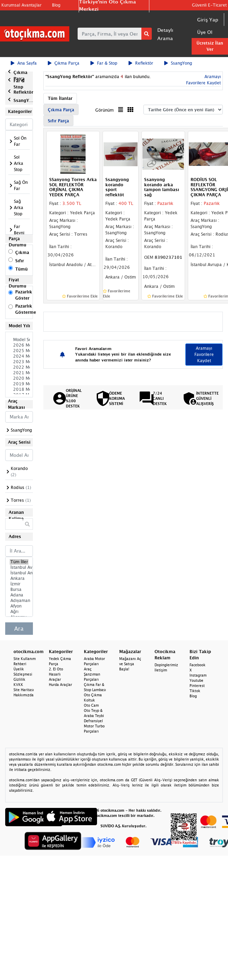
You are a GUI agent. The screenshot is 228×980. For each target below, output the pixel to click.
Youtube (196, 680)
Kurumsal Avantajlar (21, 5)
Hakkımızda (24, 695)
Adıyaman (19, 601)
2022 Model (19, 367)
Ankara (19, 578)
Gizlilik (19, 679)
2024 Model (19, 356)
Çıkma (22, 252)
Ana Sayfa (24, 63)
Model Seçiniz (19, 340)
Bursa (19, 590)
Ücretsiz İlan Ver (210, 46)
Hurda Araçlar (60, 685)
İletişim (161, 670)
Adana (19, 595)
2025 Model (19, 351)
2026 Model (19, 345)
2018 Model (19, 389)
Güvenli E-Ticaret (209, 5)
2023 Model (19, 362)
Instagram (198, 675)
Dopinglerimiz (166, 665)
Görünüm (104, 110)
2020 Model (19, 378)
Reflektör (141, 63)
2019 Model (19, 384)
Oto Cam (91, 705)
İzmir (19, 584)
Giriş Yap (208, 20)
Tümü (21, 269)
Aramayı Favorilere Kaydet (204, 354)
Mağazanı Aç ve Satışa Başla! (130, 664)
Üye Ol (205, 32)
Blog (56, 5)
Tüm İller (19, 562)
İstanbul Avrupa (19, 567)
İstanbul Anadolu (19, 573)
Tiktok (195, 691)
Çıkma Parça (64, 63)
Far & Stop (104, 63)
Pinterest (197, 686)
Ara (19, 629)
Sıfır (20, 261)
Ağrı (19, 612)
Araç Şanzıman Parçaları (92, 674)
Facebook (198, 665)
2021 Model (19, 373)
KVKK (18, 685)
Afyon (19, 606)
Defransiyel (93, 721)
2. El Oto (56, 669)
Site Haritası (24, 690)
